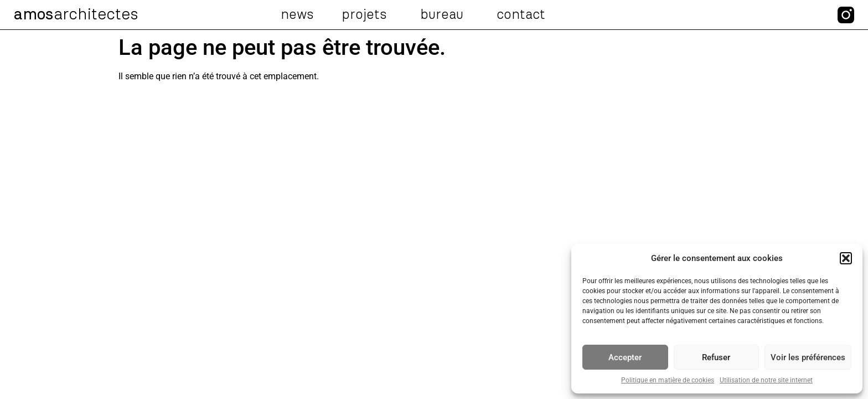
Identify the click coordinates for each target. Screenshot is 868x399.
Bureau (445, 15)
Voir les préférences (808, 357)
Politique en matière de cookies (668, 380)
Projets (367, 15)
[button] (846, 258)
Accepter (625, 357)
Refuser (716, 357)
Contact (521, 15)
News (297, 15)
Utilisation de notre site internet (766, 380)
